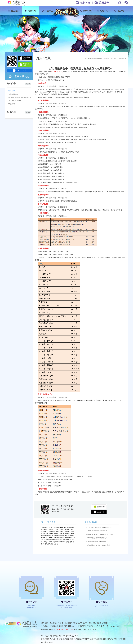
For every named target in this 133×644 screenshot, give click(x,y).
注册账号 (104, 3)
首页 (86, 58)
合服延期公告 (12, 91)
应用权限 (98, 623)
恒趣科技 (85, 3)
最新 (90, 58)
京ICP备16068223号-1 (65, 629)
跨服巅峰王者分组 (13, 94)
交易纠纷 (64, 636)
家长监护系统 (73, 636)
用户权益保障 (46, 636)
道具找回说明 (12, 104)
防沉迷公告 (56, 636)
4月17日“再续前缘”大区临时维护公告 (97, 531)
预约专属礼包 (22, 77)
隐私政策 (105, 623)
